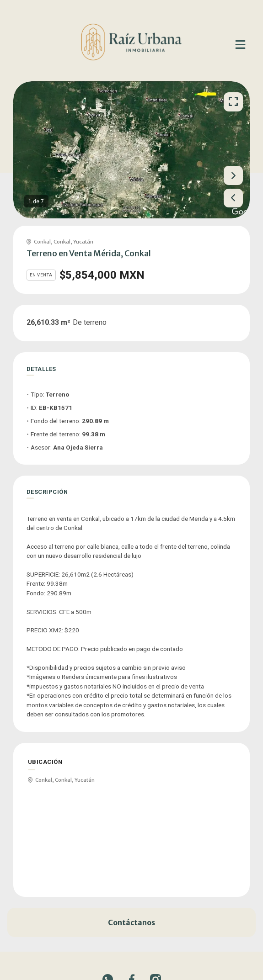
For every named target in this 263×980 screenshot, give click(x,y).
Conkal (42, 242)
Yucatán (83, 242)
